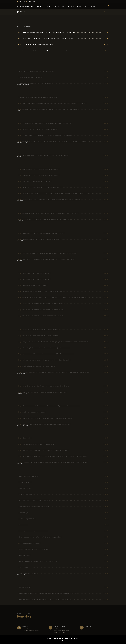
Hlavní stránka (105, 12)
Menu (54, 6)
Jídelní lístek (61, 6)
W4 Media (66, 641)
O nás (49, 6)
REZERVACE (103, 6)
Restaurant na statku (29, 6)
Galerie (87, 6)
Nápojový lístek (71, 6)
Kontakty (93, 6)
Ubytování (80, 6)
